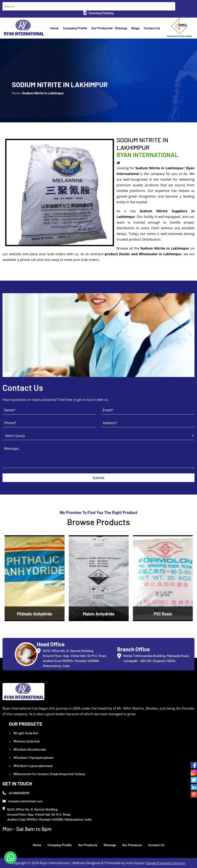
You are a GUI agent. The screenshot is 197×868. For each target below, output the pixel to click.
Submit (99, 478)
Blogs (135, 28)
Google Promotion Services (166, 863)
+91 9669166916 (16, 793)
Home (55, 28)
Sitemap (121, 28)
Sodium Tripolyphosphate (33, 757)
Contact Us (152, 28)
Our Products (101, 28)
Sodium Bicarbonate (30, 749)
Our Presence (132, 845)
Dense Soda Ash (26, 741)
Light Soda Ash (26, 733)
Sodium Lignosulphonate (33, 766)
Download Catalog (98, 13)
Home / (17, 93)
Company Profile (75, 28)
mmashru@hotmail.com (23, 801)
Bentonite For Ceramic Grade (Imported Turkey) (49, 774)
